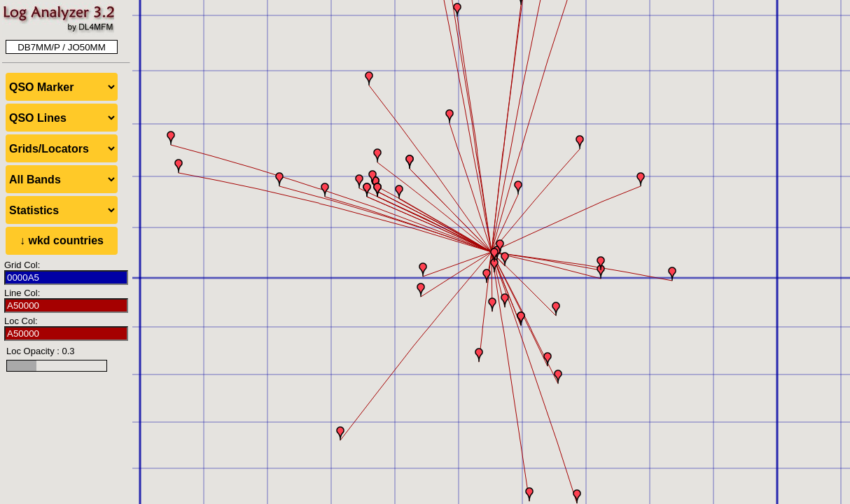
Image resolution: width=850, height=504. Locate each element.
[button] (505, 259)
